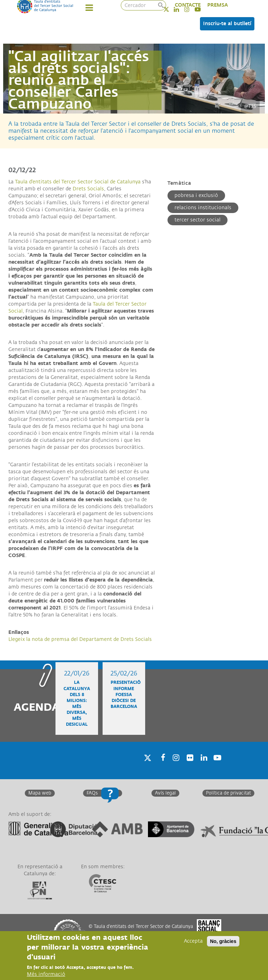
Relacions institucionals (203, 208)
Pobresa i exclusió (196, 195)
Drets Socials (88, 189)
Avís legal (165, 793)
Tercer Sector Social (198, 220)
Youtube (217, 766)
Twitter (171, 9)
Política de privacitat (228, 793)
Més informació (46, 975)
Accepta (193, 942)
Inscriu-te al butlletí (227, 24)
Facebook (161, 766)
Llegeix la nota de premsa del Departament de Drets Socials (80, 639)
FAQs (92, 793)
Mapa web (40, 793)
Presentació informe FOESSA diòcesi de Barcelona (126, 695)
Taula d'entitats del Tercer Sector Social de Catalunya (78, 182)
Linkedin (203, 766)
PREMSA (218, 5)
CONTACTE (188, 5)
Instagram (175, 766)
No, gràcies (223, 942)
